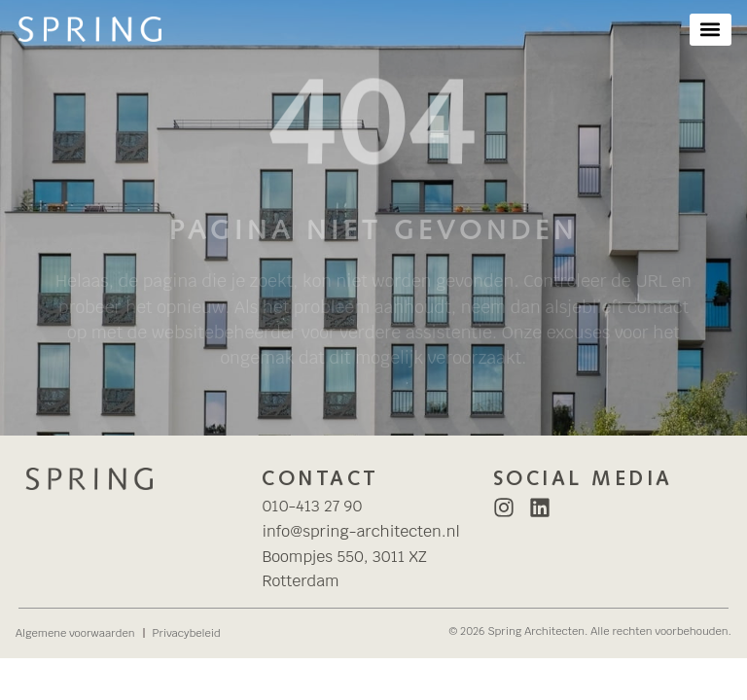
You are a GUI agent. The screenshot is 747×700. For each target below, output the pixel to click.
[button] (711, 30)
